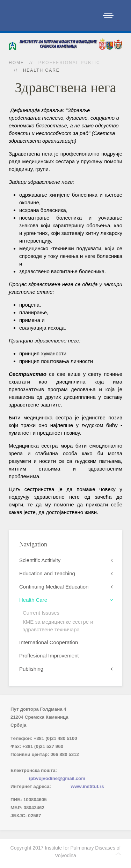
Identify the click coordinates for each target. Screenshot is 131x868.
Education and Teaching (47, 573)
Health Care (33, 600)
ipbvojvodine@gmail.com (57, 778)
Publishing (31, 669)
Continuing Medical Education (54, 587)
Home (16, 63)
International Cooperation (49, 642)
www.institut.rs (88, 786)
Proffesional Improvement (49, 656)
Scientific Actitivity (40, 560)
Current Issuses (41, 613)
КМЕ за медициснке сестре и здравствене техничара (58, 626)
